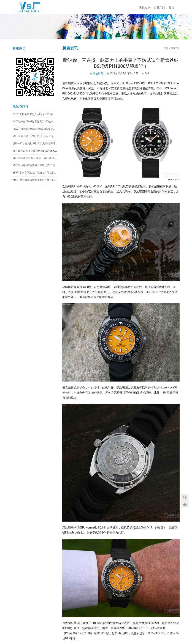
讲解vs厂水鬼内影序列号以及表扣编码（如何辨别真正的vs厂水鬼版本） (35, 143)
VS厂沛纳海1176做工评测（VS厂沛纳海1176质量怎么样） (35, 158)
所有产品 (159, 7)
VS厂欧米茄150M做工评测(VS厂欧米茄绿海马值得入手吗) (35, 122)
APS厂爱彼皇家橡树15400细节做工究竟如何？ (35, 180)
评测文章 (144, 7)
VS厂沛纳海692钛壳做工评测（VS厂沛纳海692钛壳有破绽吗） (35, 165)
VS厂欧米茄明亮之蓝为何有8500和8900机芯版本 (35, 151)
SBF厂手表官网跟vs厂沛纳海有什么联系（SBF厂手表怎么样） (35, 173)
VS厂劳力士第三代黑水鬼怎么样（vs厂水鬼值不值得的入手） (35, 136)
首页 (171, 7)
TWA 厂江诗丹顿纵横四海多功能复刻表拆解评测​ (35, 129)
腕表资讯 (98, 73)
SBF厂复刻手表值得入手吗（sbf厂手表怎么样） (35, 114)
